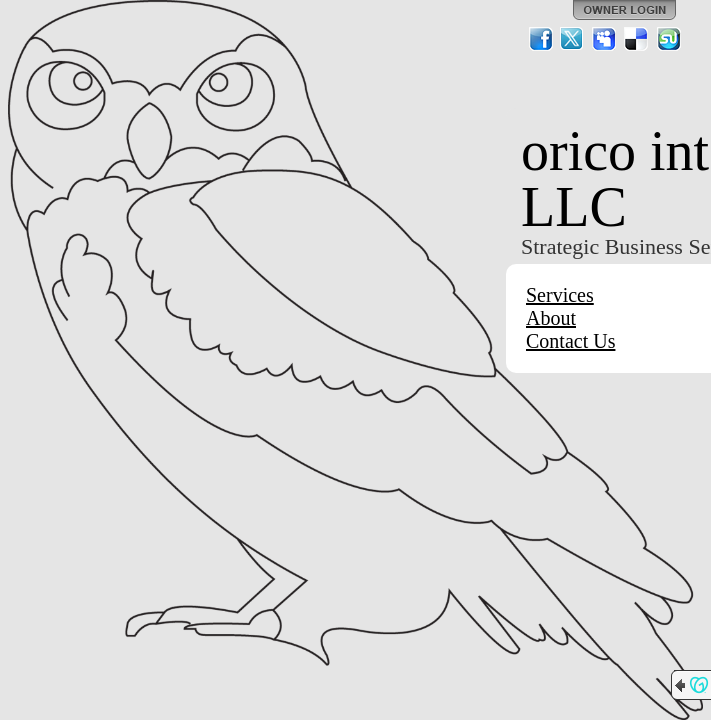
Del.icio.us (637, 39)
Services (560, 295)
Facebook (541, 39)
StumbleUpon (669, 39)
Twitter (573, 39)
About (551, 318)
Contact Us (570, 341)
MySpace (605, 39)
